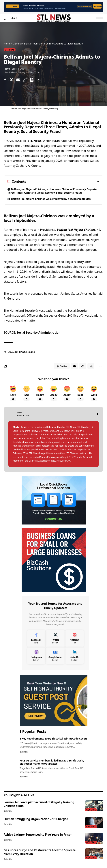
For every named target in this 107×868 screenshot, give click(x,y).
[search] (90, 18)
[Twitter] (55, 639)
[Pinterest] (74, 639)
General (17, 44)
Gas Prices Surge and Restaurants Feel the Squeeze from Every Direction (40, 852)
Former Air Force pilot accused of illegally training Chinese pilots (39, 804)
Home (7, 44)
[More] (38, 80)
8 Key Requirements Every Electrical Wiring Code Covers (54, 739)
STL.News (35, 141)
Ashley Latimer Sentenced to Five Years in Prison (38, 835)
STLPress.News (47, 431)
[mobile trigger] (7, 18)
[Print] (32, 80)
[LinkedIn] (74, 656)
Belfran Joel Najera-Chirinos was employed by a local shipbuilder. (51, 199)
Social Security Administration (38, 333)
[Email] (18, 80)
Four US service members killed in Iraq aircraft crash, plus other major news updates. (52, 762)
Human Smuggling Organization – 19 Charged (36, 819)
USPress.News (67, 431)
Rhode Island (27, 352)
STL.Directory (84, 427)
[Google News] (55, 656)
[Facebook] (98, 414)
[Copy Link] (25, 80)
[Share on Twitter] (11, 80)
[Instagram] (36, 656)
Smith (8, 69)
